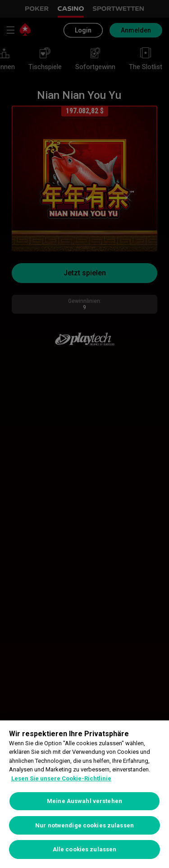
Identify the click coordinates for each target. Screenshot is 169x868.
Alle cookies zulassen (85, 849)
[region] (84, 794)
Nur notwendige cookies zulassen (84, 825)
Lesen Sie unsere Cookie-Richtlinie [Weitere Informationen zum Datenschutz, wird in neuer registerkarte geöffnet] (61, 778)
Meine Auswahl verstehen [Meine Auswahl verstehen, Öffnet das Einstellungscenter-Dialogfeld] (84, 801)
